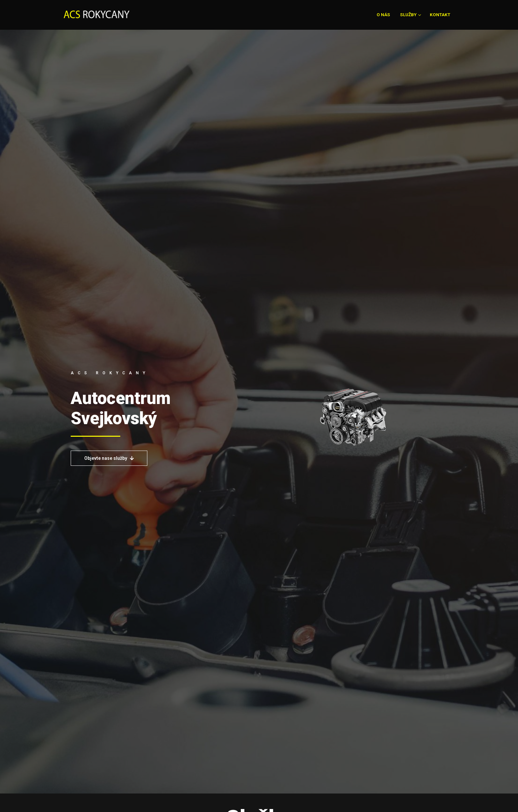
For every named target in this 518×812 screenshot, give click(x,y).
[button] (109, 458)
